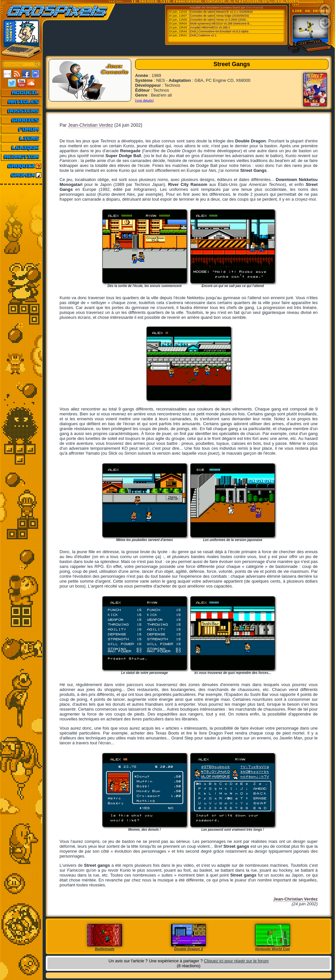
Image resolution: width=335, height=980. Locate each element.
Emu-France (254, 8)
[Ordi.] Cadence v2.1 (203, 35)
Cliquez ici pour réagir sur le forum (236, 961)
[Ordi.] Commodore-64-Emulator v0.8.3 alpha (219, 31)
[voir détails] (144, 100)
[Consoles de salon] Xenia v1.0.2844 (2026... (219, 20)
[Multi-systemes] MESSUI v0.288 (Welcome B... (220, 24)
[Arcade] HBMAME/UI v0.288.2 (210, 27)
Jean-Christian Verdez (91, 125)
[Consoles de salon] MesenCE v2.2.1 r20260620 (221, 12)
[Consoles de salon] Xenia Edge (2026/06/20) (219, 16)
